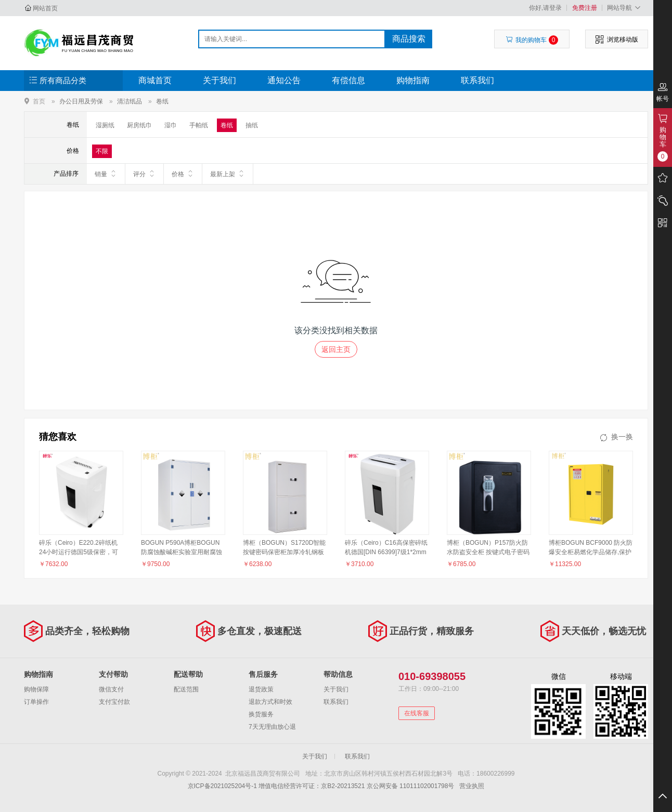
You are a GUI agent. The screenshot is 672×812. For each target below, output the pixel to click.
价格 (183, 174)
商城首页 (155, 80)
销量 (106, 174)
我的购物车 (532, 40)
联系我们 (477, 80)
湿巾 (171, 125)
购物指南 (413, 80)
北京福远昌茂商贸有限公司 (79, 43)
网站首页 (45, 8)
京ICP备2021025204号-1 (222, 786)
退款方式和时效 (270, 702)
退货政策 (261, 689)
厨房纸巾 (139, 125)
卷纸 (162, 101)
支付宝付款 (114, 702)
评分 (144, 174)
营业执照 (472, 786)
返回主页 (336, 349)
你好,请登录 (545, 8)
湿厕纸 (105, 125)
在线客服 (417, 713)
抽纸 (252, 125)
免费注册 (585, 8)
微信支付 (111, 689)
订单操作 (36, 702)
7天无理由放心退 (272, 727)
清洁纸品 (130, 101)
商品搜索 (409, 39)
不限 (102, 151)
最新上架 (228, 174)
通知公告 (284, 80)
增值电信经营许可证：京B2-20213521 (312, 786)
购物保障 (36, 689)
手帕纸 (199, 125)
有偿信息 (348, 80)
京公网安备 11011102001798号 (411, 786)
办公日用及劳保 (81, 101)
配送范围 (186, 689)
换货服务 (261, 714)
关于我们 (219, 80)
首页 (39, 101)
